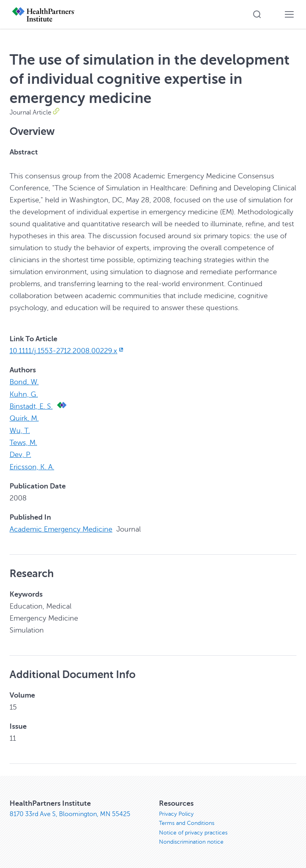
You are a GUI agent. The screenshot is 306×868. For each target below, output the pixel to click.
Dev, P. (20, 454)
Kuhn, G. (24, 394)
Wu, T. (20, 430)
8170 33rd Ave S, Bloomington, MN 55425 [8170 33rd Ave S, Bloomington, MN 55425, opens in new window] (70, 813)
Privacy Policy (176, 813)
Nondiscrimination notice (191, 841)
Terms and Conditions (187, 822)
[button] (257, 14)
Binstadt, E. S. (31, 406)
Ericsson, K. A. (32, 466)
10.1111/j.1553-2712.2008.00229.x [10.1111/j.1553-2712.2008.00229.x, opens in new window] (67, 351)
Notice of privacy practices (193, 832)
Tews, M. (23, 442)
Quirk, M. (24, 418)
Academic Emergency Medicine (61, 528)
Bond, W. (24, 382)
